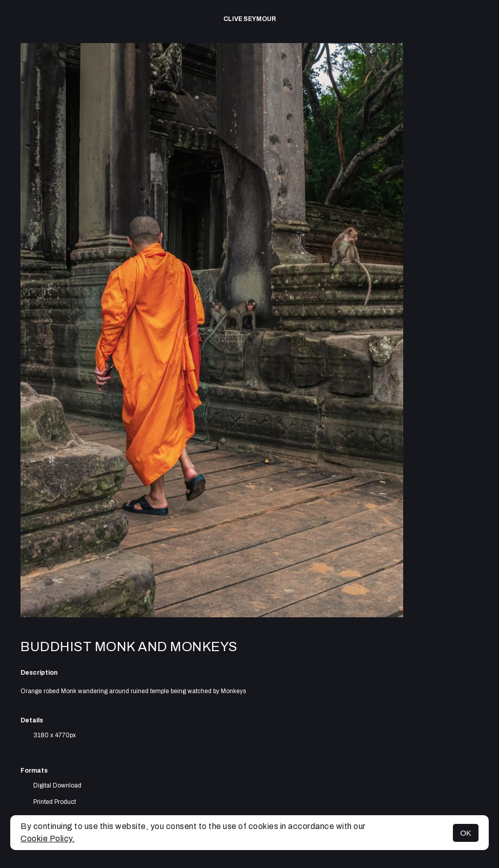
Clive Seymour (250, 19)
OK (466, 833)
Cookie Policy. (48, 839)
